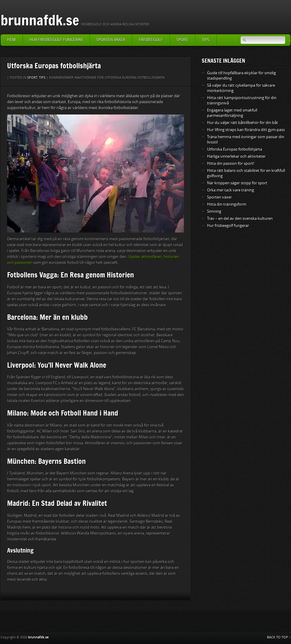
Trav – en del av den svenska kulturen (240, 218)
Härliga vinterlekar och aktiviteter (236, 156)
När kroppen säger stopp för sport (237, 183)
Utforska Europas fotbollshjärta (235, 149)
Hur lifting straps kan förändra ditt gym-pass (246, 130)
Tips (206, 40)
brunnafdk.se (40, 20)
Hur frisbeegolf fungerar (56, 40)
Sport (182, 40)
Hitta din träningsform (227, 204)
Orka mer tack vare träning (231, 190)
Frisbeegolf (151, 40)
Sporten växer (111, 40)
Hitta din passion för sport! (231, 163)
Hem (11, 40)
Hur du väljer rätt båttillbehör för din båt (242, 123)
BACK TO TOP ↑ (279, 637)
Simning (214, 211)
